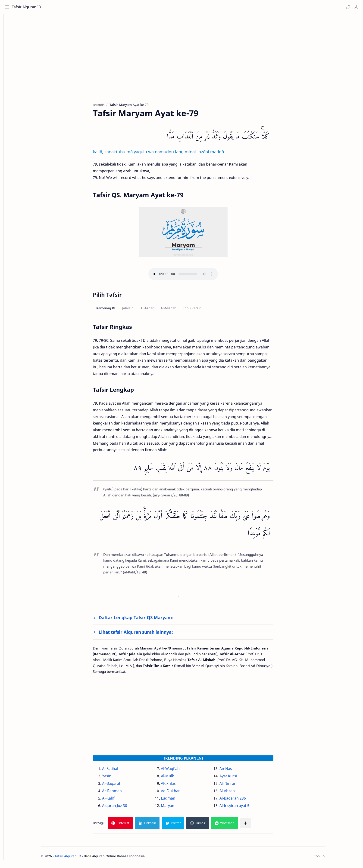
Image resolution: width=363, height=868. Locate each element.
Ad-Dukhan (178, 793)
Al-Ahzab (234, 793)
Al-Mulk (174, 778)
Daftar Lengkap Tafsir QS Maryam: (143, 619)
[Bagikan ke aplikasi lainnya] (253, 825)
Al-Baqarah (119, 785)
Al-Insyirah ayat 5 (241, 807)
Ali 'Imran (235, 785)
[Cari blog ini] (96, 7)
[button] (347, 7)
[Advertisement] (187, 63)
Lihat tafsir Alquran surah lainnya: (143, 634)
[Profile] (355, 7)
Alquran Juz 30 (122, 807)
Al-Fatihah (118, 770)
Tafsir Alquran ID (27, 7)
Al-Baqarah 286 (240, 800)
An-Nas (233, 770)
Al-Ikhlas (175, 785)
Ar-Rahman (119, 793)
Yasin (114, 778)
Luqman (175, 800)
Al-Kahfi (116, 800)
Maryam (175, 807)
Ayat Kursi (235, 778)
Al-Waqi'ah (177, 770)
